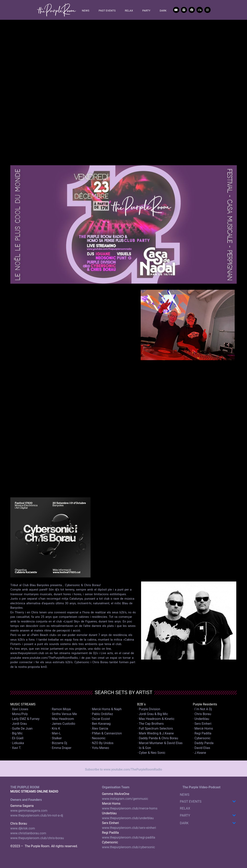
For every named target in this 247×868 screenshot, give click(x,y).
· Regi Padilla (202, 733)
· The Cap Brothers (150, 724)
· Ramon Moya (60, 709)
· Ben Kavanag (100, 724)
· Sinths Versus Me (63, 714)
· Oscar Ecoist (100, 719)
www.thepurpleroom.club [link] (27, 653)
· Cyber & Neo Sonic (151, 753)
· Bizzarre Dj (59, 743)
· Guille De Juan (21, 728)
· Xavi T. (16, 748)
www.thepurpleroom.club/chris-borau (37, 838)
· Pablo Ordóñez (102, 714)
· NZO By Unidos (102, 743)
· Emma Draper (61, 748)
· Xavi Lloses (19, 709)
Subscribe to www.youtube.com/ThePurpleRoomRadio (123, 769)
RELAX (129, 11)
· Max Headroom (62, 719)
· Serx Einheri (202, 724)
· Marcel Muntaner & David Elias (160, 743)
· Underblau (201, 719)
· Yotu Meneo (100, 748)
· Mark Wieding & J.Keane (156, 733)
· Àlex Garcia (99, 728)
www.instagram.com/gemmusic (125, 799)
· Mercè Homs (203, 728)
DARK (163, 11)
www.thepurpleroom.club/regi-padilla (128, 837)
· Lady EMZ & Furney (25, 719)
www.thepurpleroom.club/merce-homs (130, 808)
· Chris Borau (202, 714)
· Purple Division (149, 709)
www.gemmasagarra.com (29, 811)
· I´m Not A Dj (202, 709)
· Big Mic (16, 733)
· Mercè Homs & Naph (106, 709)
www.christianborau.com (28, 833)
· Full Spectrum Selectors (155, 728)
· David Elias (202, 748)
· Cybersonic (202, 738)
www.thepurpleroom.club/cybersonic (128, 847)
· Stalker (56, 738)
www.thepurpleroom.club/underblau (128, 818)
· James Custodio (63, 724)
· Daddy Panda (203, 743)
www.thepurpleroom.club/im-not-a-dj (37, 815)
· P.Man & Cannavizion (106, 733)
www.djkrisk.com (23, 828)
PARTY (146, 11)
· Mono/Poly (19, 714)
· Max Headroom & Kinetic (156, 719)
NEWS (86, 11)
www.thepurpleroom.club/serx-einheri (129, 828)
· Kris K (55, 728)
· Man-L (55, 733)
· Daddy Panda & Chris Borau (158, 738)
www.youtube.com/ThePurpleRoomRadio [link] (50, 658)
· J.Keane (200, 753)
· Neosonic (98, 738)
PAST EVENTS (107, 11)
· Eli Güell (17, 738)
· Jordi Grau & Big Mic (153, 714)
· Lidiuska (17, 743)
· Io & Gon (144, 748)
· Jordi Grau (19, 724)
